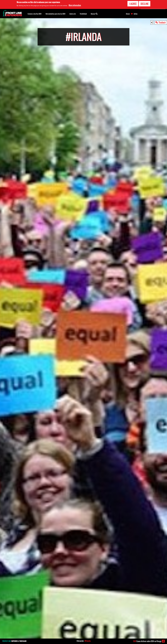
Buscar (94, 14)
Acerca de (73, 14)
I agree (133, 4)
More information (75, 5)
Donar (128, 14)
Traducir (162, 22)
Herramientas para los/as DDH (55, 14)
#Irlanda (88, 641)
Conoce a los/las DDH (35, 14)
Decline (145, 4)
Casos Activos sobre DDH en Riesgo (147, 641)
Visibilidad (83, 14)
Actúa (136, 14)
